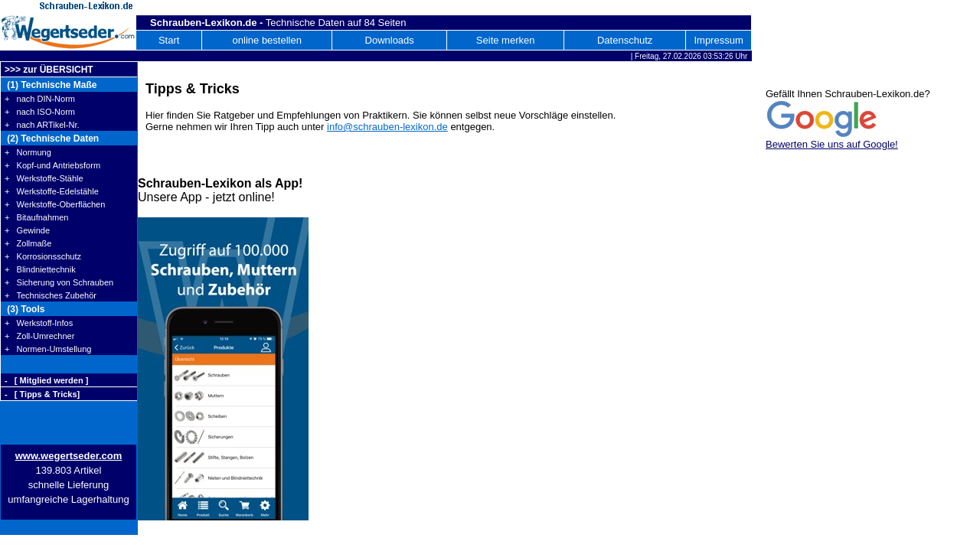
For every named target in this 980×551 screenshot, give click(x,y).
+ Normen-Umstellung (48, 349)
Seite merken (506, 40)
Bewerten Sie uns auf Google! (832, 144)
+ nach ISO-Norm (40, 112)
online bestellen (267, 40)
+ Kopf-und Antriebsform (52, 165)
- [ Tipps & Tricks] (42, 394)
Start (169, 40)
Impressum (718, 40)
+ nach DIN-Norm (40, 99)
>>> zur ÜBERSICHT (49, 70)
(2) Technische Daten (52, 139)
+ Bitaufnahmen (36, 217)
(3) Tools (24, 309)
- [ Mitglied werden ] (46, 380)
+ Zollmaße (28, 243)
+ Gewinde (27, 230)
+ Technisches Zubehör (51, 295)
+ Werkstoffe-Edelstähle (52, 191)
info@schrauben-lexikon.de (387, 127)
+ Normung (28, 152)
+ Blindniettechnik (40, 269)
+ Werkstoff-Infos (39, 323)
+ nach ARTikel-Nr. (42, 125)
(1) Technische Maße (51, 85)
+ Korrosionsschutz (43, 256)
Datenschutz (625, 40)
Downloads (390, 40)
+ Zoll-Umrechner (39, 336)
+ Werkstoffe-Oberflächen (55, 204)
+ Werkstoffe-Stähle (44, 178)
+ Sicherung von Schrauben (59, 282)
